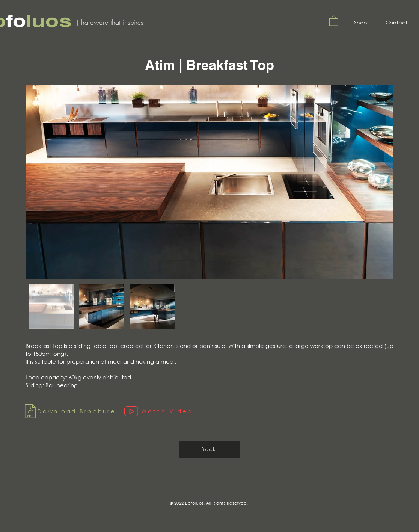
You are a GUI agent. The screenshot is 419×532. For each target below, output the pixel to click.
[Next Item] (381, 182)
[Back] (209, 449)
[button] (334, 20)
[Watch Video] (167, 411)
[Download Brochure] (71, 411)
